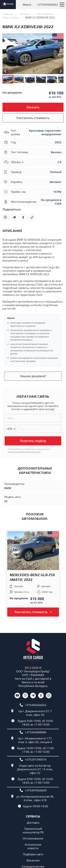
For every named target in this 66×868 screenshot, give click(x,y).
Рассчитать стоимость (33, 118)
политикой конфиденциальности (24, 452)
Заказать (33, 107)
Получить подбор (33, 441)
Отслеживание (33, 838)
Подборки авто (33, 854)
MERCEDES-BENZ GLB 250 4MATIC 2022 (32, 577)
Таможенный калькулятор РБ (33, 831)
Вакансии (33, 860)
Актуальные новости (33, 846)
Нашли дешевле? (33, 376)
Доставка (33, 823)
